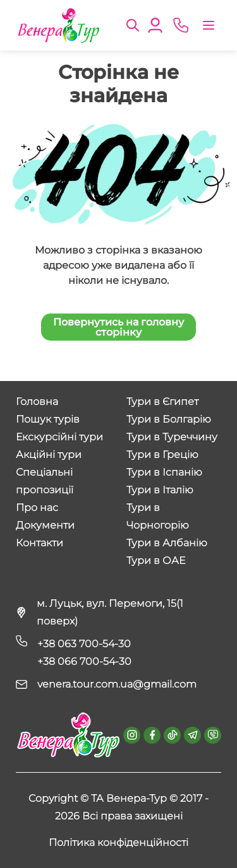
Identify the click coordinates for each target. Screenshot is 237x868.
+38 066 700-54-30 (84, 661)
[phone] (181, 25)
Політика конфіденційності (118, 842)
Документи (45, 525)
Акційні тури (49, 455)
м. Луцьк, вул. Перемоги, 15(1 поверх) (110, 612)
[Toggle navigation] (209, 25)
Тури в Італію (160, 490)
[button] (133, 24)
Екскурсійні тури (59, 437)
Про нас (37, 507)
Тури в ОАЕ (156, 560)
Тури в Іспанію (164, 472)
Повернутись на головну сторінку (118, 327)
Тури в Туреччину (172, 437)
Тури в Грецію (162, 455)
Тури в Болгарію (169, 419)
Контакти (39, 543)
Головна (37, 402)
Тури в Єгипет (162, 402)
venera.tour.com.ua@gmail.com (117, 684)
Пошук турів (48, 419)
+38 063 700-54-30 (84, 644)
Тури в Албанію (167, 543)
